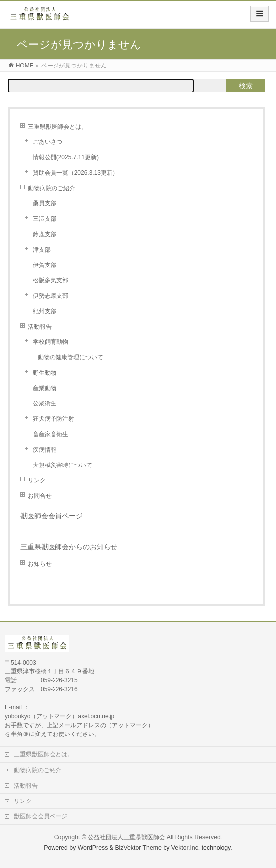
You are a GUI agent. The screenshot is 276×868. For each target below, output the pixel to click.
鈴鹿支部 (45, 234)
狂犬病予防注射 (54, 419)
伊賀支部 (45, 265)
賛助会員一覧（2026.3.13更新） (76, 173)
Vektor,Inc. (186, 848)
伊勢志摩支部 (51, 296)
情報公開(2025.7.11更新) (66, 157)
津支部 (42, 250)
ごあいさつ (48, 142)
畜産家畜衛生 (51, 434)
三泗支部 (45, 219)
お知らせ (40, 564)
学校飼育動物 (51, 342)
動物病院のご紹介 (52, 188)
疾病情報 (45, 450)
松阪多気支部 (51, 280)
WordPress (93, 848)
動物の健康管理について (70, 357)
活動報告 (40, 327)
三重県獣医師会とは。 (57, 127)
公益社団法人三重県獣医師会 (126, 837)
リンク (37, 480)
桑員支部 (45, 203)
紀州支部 (45, 311)
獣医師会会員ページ (52, 516)
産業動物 (45, 388)
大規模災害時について (62, 465)
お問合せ (40, 496)
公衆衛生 (45, 403)
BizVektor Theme (138, 848)
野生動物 (45, 373)
